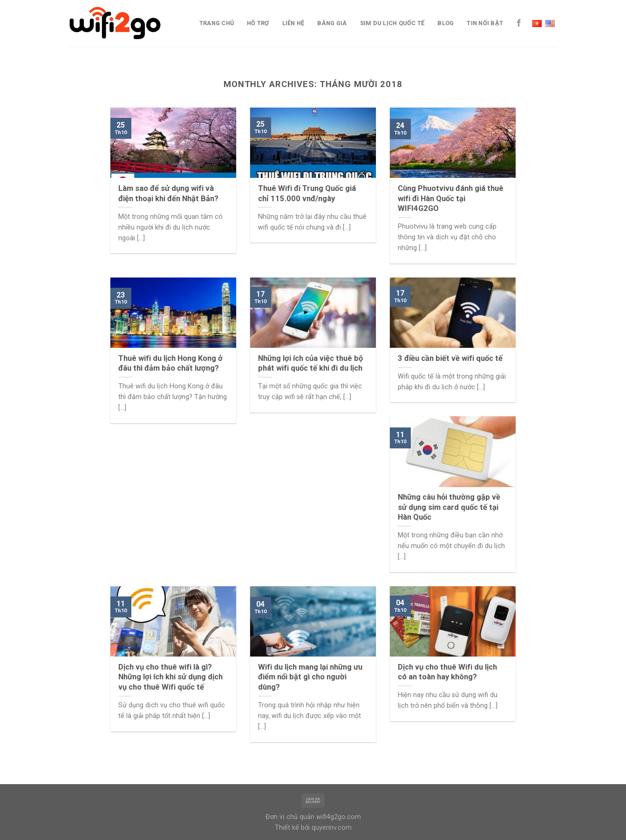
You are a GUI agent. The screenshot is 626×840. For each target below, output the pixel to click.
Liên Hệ (293, 23)
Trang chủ (217, 23)
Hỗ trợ (258, 23)
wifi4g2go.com (339, 817)
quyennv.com (332, 828)
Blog (446, 23)
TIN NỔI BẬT (485, 23)
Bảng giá (332, 23)
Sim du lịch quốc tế (392, 23)
